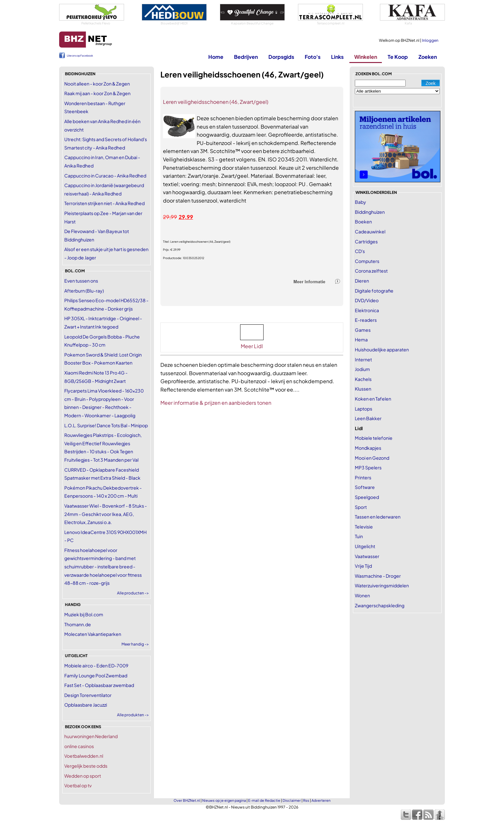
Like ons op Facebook (80, 56)
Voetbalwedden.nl (84, 756)
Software (365, 487)
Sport (361, 507)
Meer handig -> (135, 644)
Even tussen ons (81, 281)
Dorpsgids (281, 57)
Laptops (364, 409)
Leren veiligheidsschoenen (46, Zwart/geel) (216, 102)
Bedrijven (246, 57)
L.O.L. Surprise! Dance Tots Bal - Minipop (106, 425)
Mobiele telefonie (374, 438)
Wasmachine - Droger (378, 576)
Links (337, 57)
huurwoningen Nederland (91, 736)
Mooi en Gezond (372, 458)
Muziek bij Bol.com (84, 614)
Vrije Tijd (363, 566)
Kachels (363, 379)
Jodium (362, 369)
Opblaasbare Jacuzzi (86, 705)
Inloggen (430, 40)
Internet (363, 359)
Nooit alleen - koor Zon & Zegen (97, 84)
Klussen (363, 389)
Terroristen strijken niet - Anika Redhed (104, 203)
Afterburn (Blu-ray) (84, 291)
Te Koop (398, 57)
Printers (363, 477)
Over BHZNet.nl (187, 800)
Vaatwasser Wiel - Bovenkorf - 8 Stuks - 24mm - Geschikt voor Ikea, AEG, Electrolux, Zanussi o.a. (106, 514)
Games (363, 330)
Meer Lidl (252, 346)
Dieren (362, 281)
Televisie (364, 527)
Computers (367, 261)
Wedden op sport (83, 776)
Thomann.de (78, 624)
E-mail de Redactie (264, 800)
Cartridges (366, 241)
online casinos (79, 746)
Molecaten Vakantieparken (93, 634)
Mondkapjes (368, 448)
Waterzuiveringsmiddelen (382, 585)
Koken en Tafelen (373, 399)
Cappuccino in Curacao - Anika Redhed (105, 176)
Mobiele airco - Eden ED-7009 (96, 665)
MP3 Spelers (368, 467)
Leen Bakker (368, 418)
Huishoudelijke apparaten (382, 349)
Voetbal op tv (78, 785)
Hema (361, 339)
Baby (360, 202)
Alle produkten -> (133, 715)
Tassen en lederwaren (378, 517)
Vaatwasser (367, 556)
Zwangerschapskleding (380, 605)
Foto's (313, 57)
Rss (306, 800)
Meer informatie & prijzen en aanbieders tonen (216, 403)
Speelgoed (367, 497)
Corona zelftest (371, 271)
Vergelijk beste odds (86, 766)
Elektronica (367, 310)
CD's (360, 251)
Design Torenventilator (88, 695)
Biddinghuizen (370, 212)
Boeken (363, 222)
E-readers (366, 320)
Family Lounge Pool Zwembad (96, 675)
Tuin (359, 536)
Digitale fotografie (374, 291)
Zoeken (428, 57)
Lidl (359, 428)
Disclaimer (292, 800)
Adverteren (321, 800)
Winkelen (366, 57)
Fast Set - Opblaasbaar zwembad (99, 685)
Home (216, 57)
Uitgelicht (365, 546)
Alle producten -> (133, 593)
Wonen (362, 595)
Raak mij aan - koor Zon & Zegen (97, 93)
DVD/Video (367, 300)
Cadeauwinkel (370, 231)
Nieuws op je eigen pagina (224, 800)
